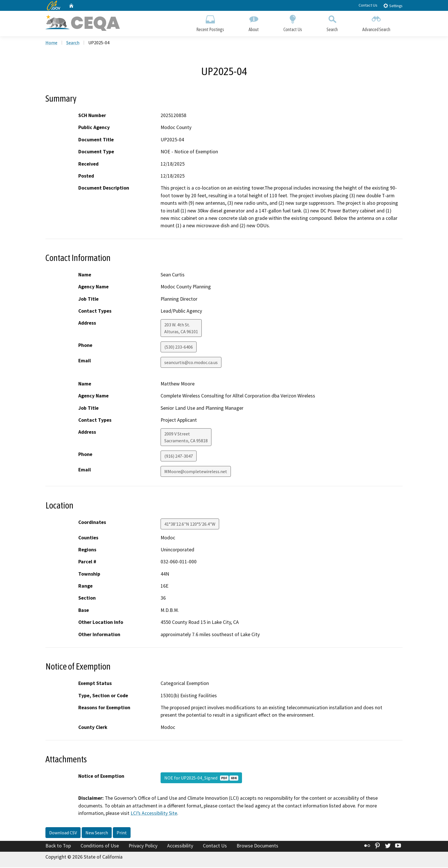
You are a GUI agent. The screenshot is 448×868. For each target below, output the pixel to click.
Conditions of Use (100, 846)
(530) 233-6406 (179, 347)
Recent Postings (210, 22)
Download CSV (63, 833)
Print (122, 833)
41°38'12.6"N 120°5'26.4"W (190, 524)
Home (51, 43)
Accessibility (180, 846)
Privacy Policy (143, 846)
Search (332, 22)
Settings (393, 6)
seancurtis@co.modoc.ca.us (191, 363)
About (254, 22)
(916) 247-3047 (179, 457)
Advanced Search (376, 22)
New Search (97, 833)
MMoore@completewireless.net (196, 472)
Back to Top (58, 846)
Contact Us (368, 5)
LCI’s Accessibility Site (154, 814)
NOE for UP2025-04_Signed (201, 778)
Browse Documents (257, 846)
